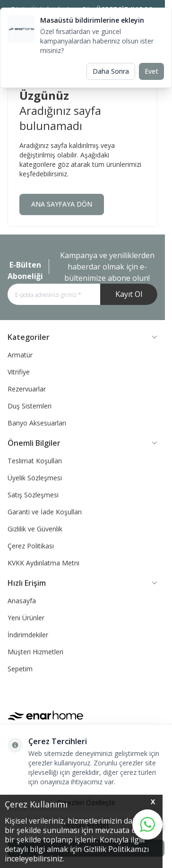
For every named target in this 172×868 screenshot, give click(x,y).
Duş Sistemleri (30, 406)
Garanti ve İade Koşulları (45, 512)
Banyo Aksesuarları (37, 423)
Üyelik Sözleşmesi (35, 478)
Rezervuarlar (27, 389)
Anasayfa (22, 601)
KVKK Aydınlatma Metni (43, 563)
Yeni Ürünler (26, 618)
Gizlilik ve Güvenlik (35, 529)
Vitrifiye (19, 372)
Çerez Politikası (31, 546)
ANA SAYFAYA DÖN (62, 204)
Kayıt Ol (129, 294)
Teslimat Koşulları (35, 461)
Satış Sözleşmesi (33, 495)
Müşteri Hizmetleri (35, 652)
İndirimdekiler (28, 635)
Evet (151, 71)
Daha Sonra (111, 71)
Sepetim (20, 669)
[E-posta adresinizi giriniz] (82, 294)
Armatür (20, 355)
